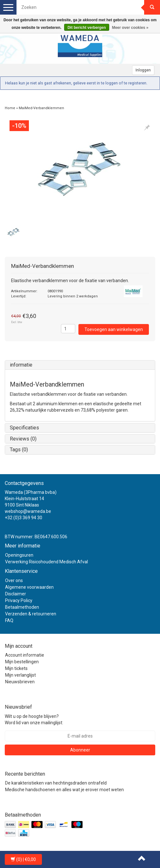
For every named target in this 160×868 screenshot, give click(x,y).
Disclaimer (16, 594)
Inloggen (143, 70)
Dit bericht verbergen (87, 28)
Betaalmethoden (22, 607)
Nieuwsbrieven (20, 682)
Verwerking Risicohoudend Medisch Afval (47, 562)
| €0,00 (23, 859)
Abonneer (80, 750)
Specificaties (24, 428)
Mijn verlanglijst (20, 675)
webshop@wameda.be (28, 511)
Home (10, 108)
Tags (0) (19, 450)
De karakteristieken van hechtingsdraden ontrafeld (56, 783)
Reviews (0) (23, 439)
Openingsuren (19, 555)
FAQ (9, 620)
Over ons (14, 580)
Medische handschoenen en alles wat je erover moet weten (64, 790)
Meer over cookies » (130, 28)
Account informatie (25, 655)
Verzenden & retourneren (31, 614)
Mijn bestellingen (22, 662)
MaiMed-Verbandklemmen (41, 108)
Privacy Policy (19, 600)
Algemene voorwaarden (29, 587)
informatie (21, 365)
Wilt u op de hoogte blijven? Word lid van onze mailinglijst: (34, 719)
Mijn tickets (16, 668)
